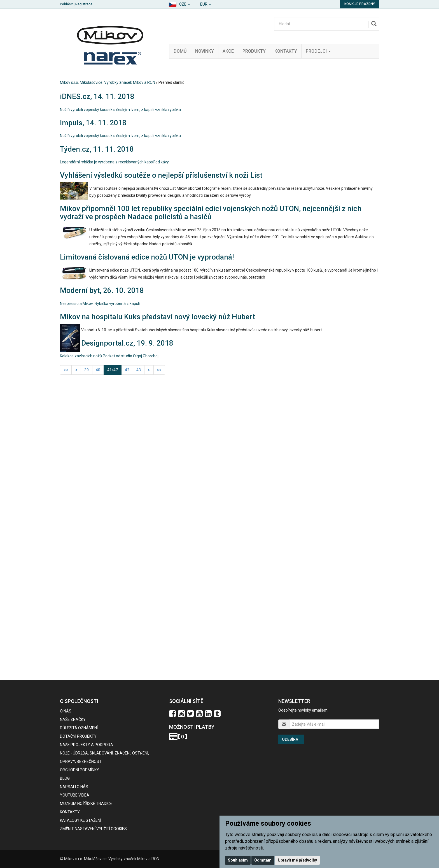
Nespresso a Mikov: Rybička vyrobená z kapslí (100, 304)
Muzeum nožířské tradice (86, 804)
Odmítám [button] (263, 860)
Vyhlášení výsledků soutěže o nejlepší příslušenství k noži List (161, 175)
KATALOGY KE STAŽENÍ (80, 820)
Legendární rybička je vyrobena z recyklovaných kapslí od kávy (114, 162)
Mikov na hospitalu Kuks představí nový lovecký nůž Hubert (157, 317)
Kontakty (286, 51)
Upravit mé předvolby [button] (297, 860)
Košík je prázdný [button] (360, 4)
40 (98, 370)
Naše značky (73, 719)
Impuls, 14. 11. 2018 (93, 123)
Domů (180, 51)
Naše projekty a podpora (87, 745)
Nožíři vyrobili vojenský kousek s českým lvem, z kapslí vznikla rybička (120, 110)
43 (139, 370)
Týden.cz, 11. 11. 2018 (97, 149)
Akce (228, 51)
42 (127, 370)
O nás (66, 711)
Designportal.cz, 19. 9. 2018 (127, 343)
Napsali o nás (74, 787)
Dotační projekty (78, 736)
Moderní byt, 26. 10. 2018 (102, 290)
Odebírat (291, 739)
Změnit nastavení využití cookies (93, 829)
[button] (179, 4)
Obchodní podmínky (80, 770)
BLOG (65, 778)
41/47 (114, 370)
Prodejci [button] (318, 51)
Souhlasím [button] (238, 860)
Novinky (205, 51)
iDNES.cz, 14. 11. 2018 (97, 96)
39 (87, 370)
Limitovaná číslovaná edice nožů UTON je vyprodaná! (147, 257)
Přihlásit (66, 4)
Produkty (254, 51)
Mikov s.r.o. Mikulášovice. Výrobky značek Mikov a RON (108, 82)
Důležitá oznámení (79, 728)
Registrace (84, 4)
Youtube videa (75, 795)
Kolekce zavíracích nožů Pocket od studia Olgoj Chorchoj (109, 356)
